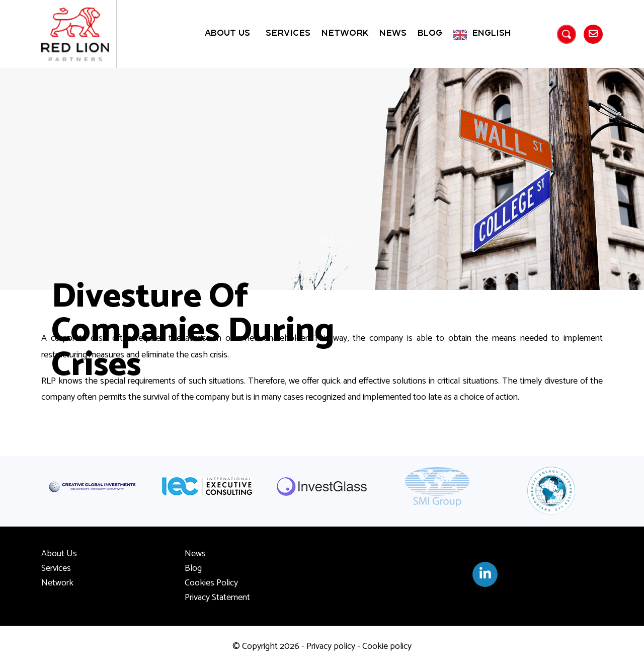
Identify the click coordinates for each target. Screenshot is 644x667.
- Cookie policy (383, 646)
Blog (430, 33)
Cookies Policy (211, 583)
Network (345, 33)
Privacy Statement (217, 598)
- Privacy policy (327, 646)
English (492, 33)
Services (288, 33)
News (393, 33)
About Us (227, 33)
